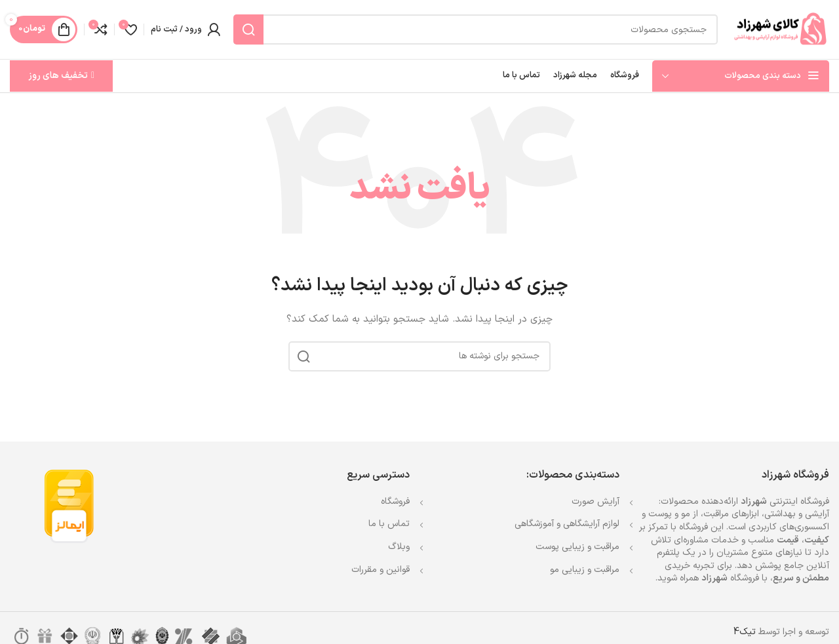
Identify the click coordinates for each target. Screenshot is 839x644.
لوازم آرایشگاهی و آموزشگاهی (567, 524)
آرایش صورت (595, 502)
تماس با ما (389, 524)
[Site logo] (780, 29)
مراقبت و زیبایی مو (585, 570)
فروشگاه (395, 502)
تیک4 (745, 632)
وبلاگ (399, 547)
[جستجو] (476, 29)
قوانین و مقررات (380, 570)
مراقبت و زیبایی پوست (577, 547)
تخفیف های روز (61, 76)
